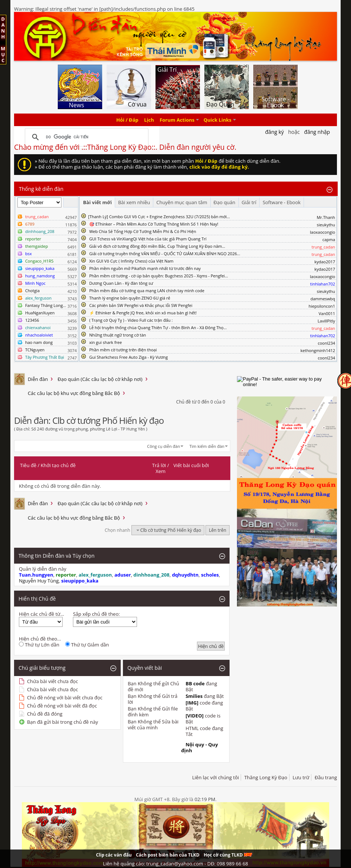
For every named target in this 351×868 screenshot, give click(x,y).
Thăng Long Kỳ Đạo (266, 777)
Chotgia (32, 291)
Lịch (149, 120)
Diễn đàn (38, 379)
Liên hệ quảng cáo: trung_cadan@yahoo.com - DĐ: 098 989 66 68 (175, 864)
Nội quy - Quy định (199, 747)
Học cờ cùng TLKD (228, 855)
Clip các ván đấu (114, 855)
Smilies (194, 696)
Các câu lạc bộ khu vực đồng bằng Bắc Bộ (74, 393)
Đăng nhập (317, 132)
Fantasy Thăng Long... (46, 305)
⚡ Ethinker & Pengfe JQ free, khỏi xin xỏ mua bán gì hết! (143, 313)
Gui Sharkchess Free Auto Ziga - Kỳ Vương (128, 357)
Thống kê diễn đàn (41, 189)
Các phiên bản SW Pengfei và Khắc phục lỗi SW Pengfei (141, 305)
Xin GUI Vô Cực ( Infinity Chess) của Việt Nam (131, 261)
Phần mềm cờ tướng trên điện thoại (123, 350)
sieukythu (326, 225)
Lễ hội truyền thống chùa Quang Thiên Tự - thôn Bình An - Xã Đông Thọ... (158, 327)
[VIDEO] (195, 716)
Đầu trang (326, 777)
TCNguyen (35, 350)
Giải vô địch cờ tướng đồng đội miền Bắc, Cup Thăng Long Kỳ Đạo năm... (157, 246)
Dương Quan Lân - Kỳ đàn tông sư (121, 283)
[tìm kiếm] (86, 137)
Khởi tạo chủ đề (58, 465)
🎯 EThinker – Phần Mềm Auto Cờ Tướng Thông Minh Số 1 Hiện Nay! (154, 224)
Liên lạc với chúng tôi (215, 777)
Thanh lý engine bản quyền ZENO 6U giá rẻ (130, 298)
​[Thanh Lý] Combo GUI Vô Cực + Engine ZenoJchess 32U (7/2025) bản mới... (159, 217)
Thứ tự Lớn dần (39, 645)
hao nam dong (39, 342)
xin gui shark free (106, 342)
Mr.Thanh (326, 217)
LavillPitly (326, 321)
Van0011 (327, 313)
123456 (32, 320)
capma (329, 239)
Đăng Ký (275, 132)
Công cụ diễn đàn (163, 446)
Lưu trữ (301, 777)
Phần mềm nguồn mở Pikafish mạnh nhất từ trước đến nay (145, 268)
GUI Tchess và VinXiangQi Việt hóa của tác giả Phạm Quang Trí (148, 239)
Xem (161, 471)
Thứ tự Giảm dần (87, 645)
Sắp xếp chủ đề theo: (96, 614)
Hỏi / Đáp (127, 120)
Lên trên (218, 530)
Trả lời (159, 465)
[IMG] (192, 703)
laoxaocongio (322, 232)
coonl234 (326, 343)
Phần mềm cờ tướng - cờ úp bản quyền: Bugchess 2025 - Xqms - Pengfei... (159, 276)
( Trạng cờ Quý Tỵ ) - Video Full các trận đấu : (131, 320)
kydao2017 (325, 262)
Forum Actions (177, 120)
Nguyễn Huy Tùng (39, 581)
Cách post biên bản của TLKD (168, 855)
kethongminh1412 (318, 350)
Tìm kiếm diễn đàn (207, 446)
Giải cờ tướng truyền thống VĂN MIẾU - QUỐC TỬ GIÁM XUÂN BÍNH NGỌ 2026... (165, 254)
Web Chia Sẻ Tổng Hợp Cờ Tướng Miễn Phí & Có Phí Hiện (143, 231)
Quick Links (218, 120)
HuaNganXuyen (40, 313)
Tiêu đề (28, 465)
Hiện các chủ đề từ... (41, 614)
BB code (195, 683)
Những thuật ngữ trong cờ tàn (118, 335)
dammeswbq (323, 299)
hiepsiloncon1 (322, 306)
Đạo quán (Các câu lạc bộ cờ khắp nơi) (100, 379)
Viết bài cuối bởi (191, 465)
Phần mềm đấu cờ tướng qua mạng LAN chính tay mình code (147, 291)
